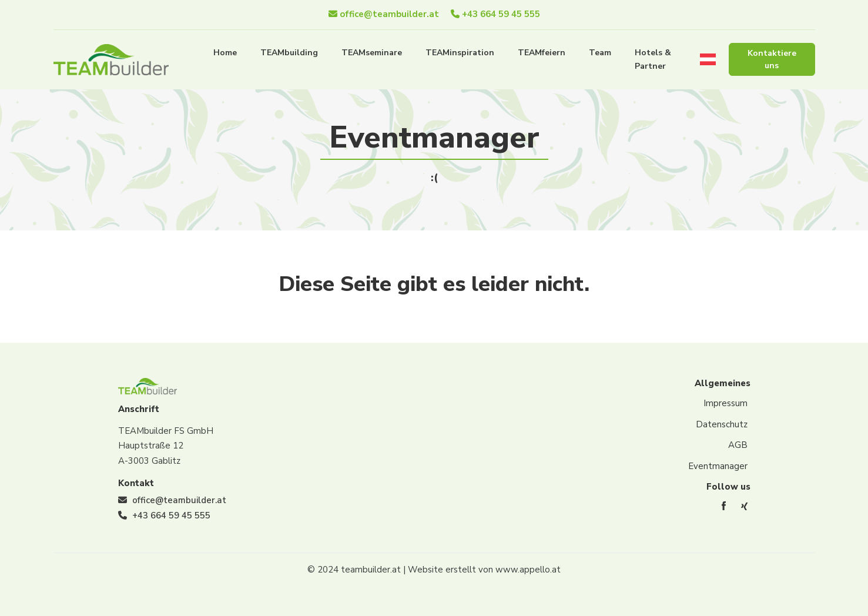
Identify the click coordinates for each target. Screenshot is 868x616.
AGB (738, 445)
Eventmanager (718, 466)
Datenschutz (722, 424)
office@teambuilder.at (384, 14)
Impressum (725, 403)
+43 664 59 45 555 (495, 14)
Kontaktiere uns (772, 59)
